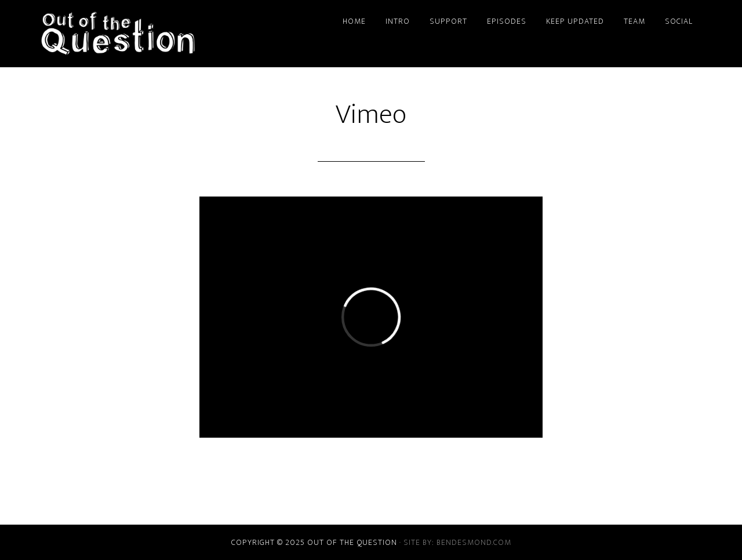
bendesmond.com (474, 542)
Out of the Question (145, 34)
